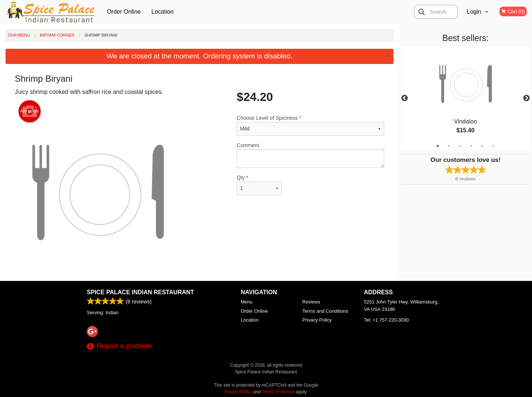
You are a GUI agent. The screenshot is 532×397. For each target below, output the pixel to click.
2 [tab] (449, 146)
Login (474, 12)
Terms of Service (278, 392)
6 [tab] (493, 146)
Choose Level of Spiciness (311, 125)
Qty (259, 185)
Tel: (386, 320)
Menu (247, 302)
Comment (311, 155)
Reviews (311, 302)
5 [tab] (482, 146)
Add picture (30, 111)
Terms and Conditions (325, 311)
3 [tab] (460, 146)
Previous (405, 98)
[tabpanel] (465, 98)
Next (526, 98)
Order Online (124, 12)
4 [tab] (471, 146)
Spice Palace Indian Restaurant (140, 292)
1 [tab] (438, 146)
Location (163, 12)
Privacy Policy (317, 320)
